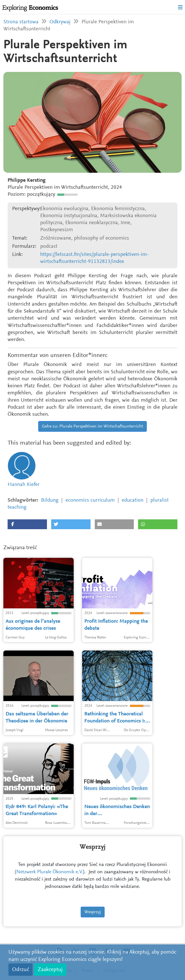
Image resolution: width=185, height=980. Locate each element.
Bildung (50, 500)
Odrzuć (21, 970)
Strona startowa (21, 22)
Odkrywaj (60, 22)
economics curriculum (90, 500)
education (133, 500)
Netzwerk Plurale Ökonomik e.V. (50, 872)
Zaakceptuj (50, 970)
